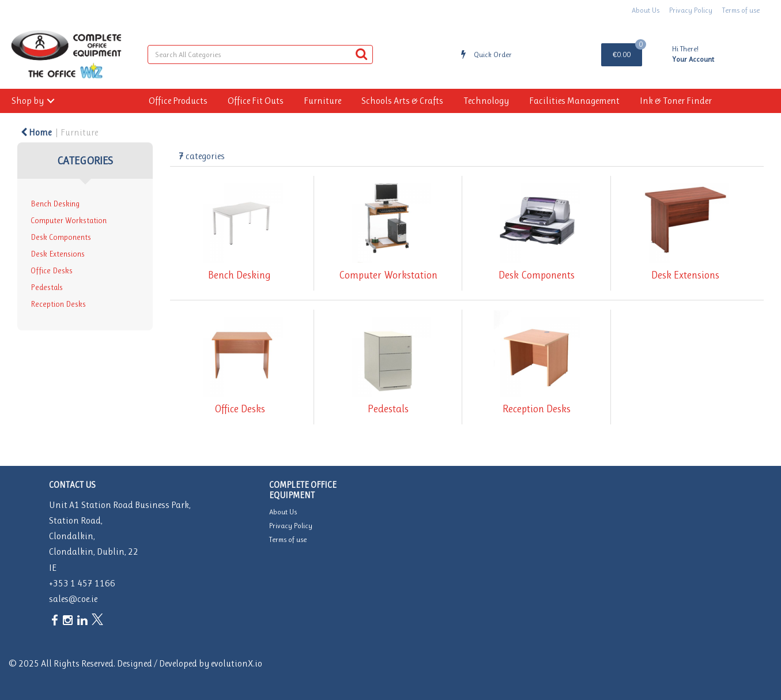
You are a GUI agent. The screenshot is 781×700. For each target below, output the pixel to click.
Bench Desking (55, 204)
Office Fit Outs (256, 101)
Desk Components (61, 237)
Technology (486, 101)
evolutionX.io (237, 663)
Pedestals (47, 287)
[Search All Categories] (261, 54)
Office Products (178, 101)
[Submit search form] (361, 54)
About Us (646, 10)
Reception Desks (58, 304)
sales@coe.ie (73, 599)
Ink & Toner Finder (676, 101)
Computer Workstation (69, 221)
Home (36, 132)
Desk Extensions (58, 254)
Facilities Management (574, 101)
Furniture (322, 101)
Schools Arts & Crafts (402, 101)
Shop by (28, 101)
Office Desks (52, 271)
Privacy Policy (691, 10)
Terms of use (741, 10)
